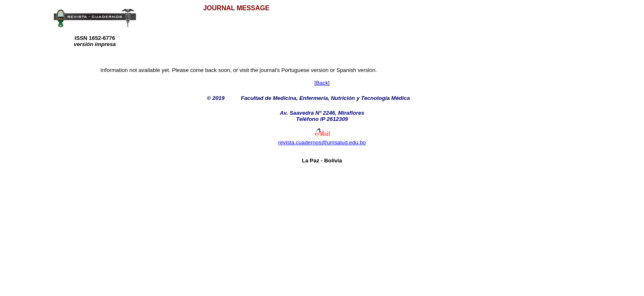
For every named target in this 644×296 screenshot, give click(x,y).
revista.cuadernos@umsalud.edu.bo (322, 142)
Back (322, 83)
